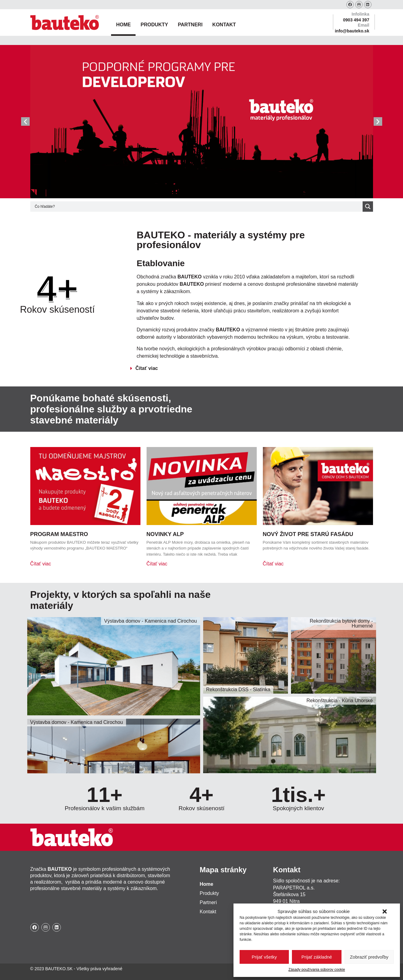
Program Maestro (59, 534)
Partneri (190, 25)
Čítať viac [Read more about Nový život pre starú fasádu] (273, 564)
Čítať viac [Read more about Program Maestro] (41, 564)
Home (123, 25)
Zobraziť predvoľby (369, 957)
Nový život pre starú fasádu (308, 534)
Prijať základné (317, 957)
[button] (385, 911)
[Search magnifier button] (368, 207)
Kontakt (224, 25)
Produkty (154, 25)
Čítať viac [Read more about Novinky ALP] (157, 564)
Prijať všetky (264, 957)
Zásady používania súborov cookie (317, 970)
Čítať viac (146, 368)
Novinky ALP (165, 534)
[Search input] (198, 207)
